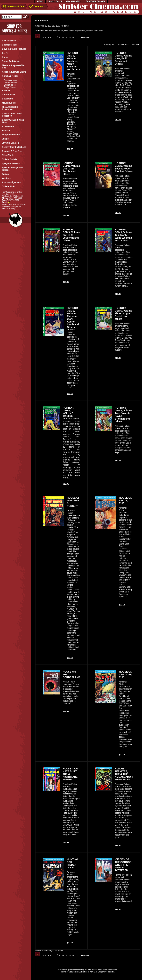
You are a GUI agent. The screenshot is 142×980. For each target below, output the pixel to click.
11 (54, 37)
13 (63, 37)
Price (127, 45)
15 (70, 37)
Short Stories (10, 85)
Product (120, 45)
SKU (114, 45)
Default (135, 45)
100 (58, 26)
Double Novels (10, 83)
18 (49, 26)
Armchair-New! (10, 80)
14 (66, 37)
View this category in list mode (49, 951)
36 (53, 26)
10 (51, 37)
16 (73, 37)
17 (77, 37)
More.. (101, 31)
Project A (111, 972)
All (62, 26)
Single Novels (10, 87)
